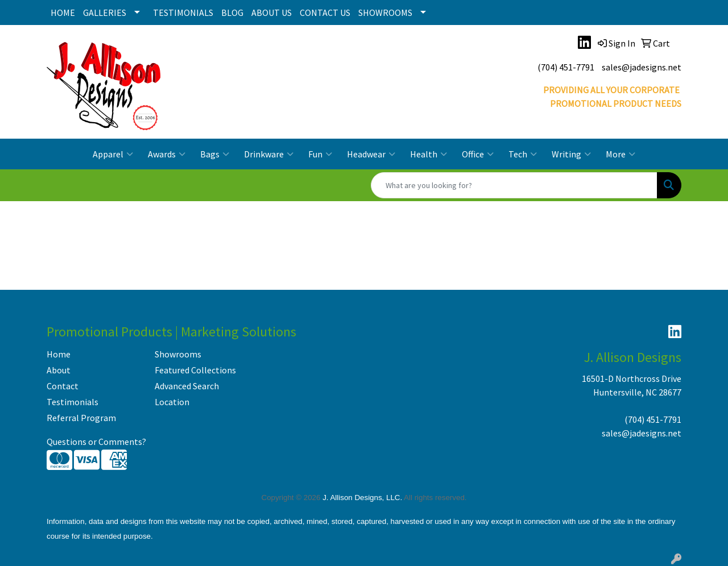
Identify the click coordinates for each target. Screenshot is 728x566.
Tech (523, 154)
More (621, 154)
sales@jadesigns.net (642, 67)
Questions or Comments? (96, 442)
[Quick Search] (514, 185)
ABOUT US (272, 13)
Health (429, 154)
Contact (63, 386)
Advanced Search (187, 386)
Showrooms (178, 354)
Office (478, 154)
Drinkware (269, 154)
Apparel (113, 154)
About (59, 370)
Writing (571, 154)
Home (59, 354)
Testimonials (73, 402)
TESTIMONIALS (183, 13)
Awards (167, 154)
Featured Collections (195, 370)
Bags (215, 154)
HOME (63, 13)
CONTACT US (325, 13)
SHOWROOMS (385, 13)
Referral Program (81, 418)
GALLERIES (105, 13)
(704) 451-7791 (566, 67)
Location (172, 402)
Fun (320, 154)
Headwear (371, 154)
